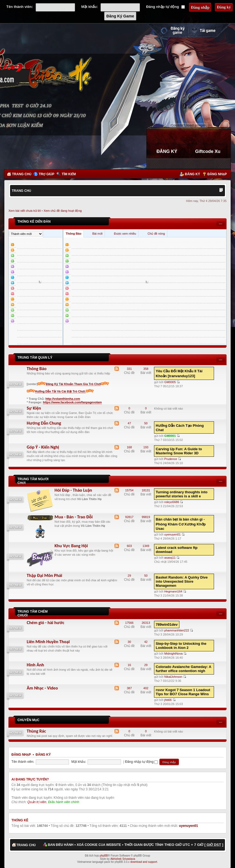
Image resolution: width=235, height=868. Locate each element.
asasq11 (170, 558)
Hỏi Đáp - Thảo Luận (73, 490)
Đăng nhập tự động (165, 7)
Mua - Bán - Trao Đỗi (74, 517)
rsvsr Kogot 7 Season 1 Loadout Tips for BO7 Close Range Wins (183, 692)
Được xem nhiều (125, 234)
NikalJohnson (173, 677)
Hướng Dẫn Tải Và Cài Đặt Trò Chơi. (60, 391)
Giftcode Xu (208, 151)
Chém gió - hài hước (46, 622)
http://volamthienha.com (63, 399)
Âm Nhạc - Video (42, 688)
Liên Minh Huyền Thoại (48, 642)
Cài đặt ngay (210, 30)
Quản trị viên (37, 802)
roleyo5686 (172, 502)
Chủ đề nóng (156, 234)
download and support (144, 862)
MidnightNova (174, 654)
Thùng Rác (36, 731)
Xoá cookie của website (99, 845)
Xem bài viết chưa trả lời (25, 211)
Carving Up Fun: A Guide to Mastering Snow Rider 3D (179, 451)
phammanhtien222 (177, 630)
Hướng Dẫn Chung (44, 423)
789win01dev (167, 624)
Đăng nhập (217, 174)
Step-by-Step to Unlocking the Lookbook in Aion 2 (181, 646)
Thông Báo (73, 234)
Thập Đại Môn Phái (44, 575)
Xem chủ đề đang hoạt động (63, 211)
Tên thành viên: (19, 7)
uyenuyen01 (173, 534)
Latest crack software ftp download (177, 550)
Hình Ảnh (35, 665)
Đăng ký (192, 174)
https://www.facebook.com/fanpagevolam (72, 402)
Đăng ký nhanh (167, 30)
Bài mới (97, 234)
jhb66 (168, 700)
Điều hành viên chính (64, 802)
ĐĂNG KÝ (167, 151)
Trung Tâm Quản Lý (35, 358)
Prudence (171, 459)
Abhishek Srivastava (123, 859)
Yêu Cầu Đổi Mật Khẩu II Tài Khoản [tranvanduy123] (179, 373)
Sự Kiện (34, 408)
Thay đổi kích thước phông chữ (221, 190)
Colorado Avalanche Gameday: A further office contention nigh (183, 669)
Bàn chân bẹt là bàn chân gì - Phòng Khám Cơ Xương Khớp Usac (181, 524)
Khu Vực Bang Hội (71, 546)
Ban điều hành (61, 845)
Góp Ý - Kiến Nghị (43, 447)
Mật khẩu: (90, 7)
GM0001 (170, 436)
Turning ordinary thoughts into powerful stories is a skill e (182, 494)
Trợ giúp (46, 174)
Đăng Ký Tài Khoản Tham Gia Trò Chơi (73, 384)
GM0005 (170, 382)
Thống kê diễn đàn (34, 222)
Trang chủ (22, 174)
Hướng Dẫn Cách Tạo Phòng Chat (180, 428)
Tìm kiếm (69, 174)
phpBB (104, 856)
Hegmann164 (173, 591)
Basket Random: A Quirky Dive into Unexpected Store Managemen (182, 581)
